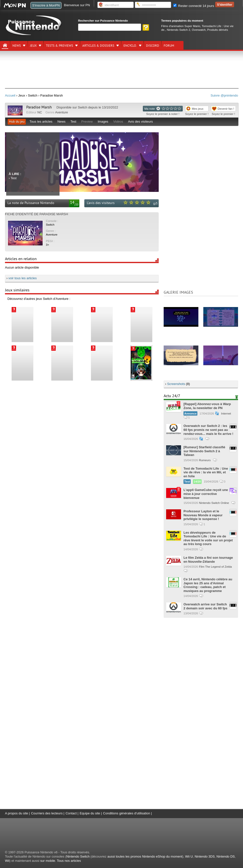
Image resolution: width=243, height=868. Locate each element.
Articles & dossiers (98, 46)
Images (103, 122)
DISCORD (153, 46)
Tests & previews (60, 46)
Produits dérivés (218, 30)
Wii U (189, 856)
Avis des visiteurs (140, 122)
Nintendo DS (226, 856)
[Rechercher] (110, 27)
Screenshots (176, 384)
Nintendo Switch (78, 856)
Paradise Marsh (39, 107)
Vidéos (118, 122)
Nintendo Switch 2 (179, 30)
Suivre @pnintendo (224, 95)
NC (40, 112)
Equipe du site (90, 813)
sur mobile (48, 861)
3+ (47, 245)
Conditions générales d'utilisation (127, 813)
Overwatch (199, 30)
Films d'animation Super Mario (181, 26)
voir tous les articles (23, 278)
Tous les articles (41, 122)
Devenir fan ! (226, 109)
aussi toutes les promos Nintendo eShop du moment (145, 856)
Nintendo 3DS (205, 856)
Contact (71, 813)
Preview (87, 122)
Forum (169, 46)
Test (73, 122)
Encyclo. (130, 46)
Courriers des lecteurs (47, 813)
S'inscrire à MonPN (46, 5)
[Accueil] (5, 45)
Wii (7, 861)
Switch (83, 107)
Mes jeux (198, 109)
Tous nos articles (69, 861)
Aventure (61, 112)
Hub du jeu (17, 122)
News (17, 46)
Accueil (10, 95)
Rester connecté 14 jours (194, 6)
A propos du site (16, 813)
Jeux (33, 46)
